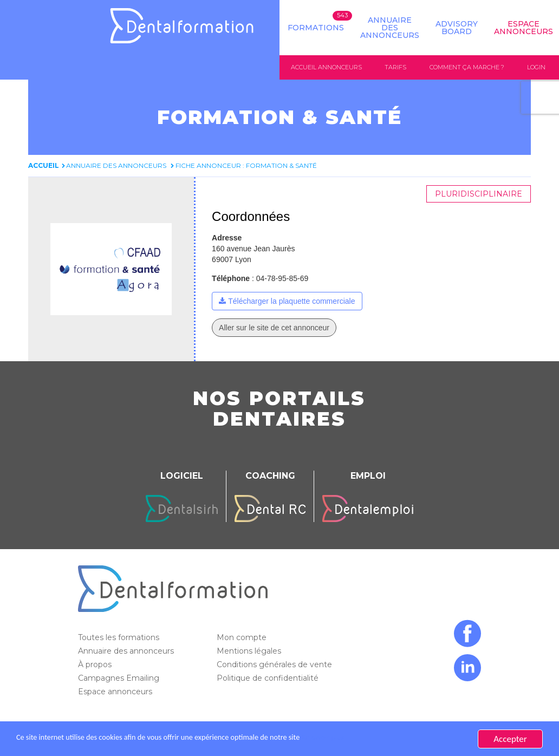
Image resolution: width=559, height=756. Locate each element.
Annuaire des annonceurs (390, 28)
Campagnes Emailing (120, 679)
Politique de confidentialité (269, 679)
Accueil (44, 166)
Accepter (510, 739)
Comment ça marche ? (467, 67)
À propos (96, 665)
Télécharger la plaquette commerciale (291, 302)
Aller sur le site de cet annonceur (274, 328)
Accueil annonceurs (326, 67)
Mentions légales (250, 651)
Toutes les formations (120, 638)
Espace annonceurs (116, 692)
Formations (316, 28)
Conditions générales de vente (275, 665)
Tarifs (395, 67)
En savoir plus (382, 739)
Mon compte (243, 638)
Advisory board (457, 28)
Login (536, 67)
